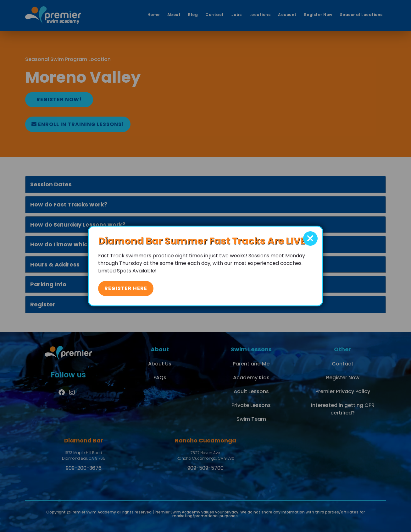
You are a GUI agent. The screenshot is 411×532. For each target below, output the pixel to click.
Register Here (126, 288)
